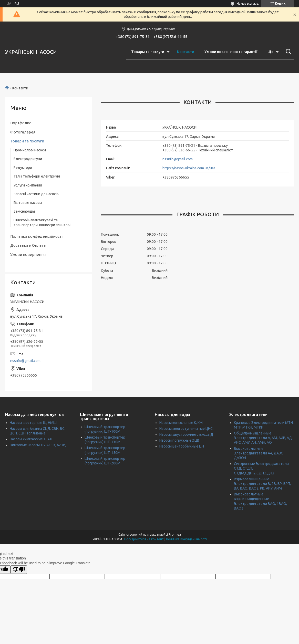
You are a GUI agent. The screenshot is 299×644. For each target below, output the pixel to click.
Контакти (186, 52)
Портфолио (21, 123)
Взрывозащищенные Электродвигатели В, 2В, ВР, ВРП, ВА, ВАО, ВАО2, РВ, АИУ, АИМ (262, 484)
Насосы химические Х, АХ (31, 439)
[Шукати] (287, 52)
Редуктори (23, 168)
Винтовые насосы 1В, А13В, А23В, (38, 445)
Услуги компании (28, 185)
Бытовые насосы (28, 203)
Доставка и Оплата (28, 245)
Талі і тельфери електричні (37, 176)
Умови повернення (28, 255)
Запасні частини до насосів (36, 194)
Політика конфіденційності (186, 539)
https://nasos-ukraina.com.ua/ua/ (189, 168)
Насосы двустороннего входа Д (186, 434)
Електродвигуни (28, 159)
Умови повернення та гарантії (231, 52)
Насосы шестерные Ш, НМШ (33, 423)
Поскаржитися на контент (144, 539)
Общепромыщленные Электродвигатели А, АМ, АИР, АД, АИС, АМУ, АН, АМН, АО (263, 438)
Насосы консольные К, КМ (181, 423)
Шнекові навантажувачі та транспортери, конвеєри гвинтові (42, 222)
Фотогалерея (23, 132)
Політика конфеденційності (36, 236)
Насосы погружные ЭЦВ (179, 440)
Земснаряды (24, 211)
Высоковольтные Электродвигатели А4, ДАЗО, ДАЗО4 (259, 453)
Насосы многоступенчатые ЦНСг (187, 429)
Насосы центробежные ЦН (182, 446)
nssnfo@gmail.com (178, 159)
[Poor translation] (19, 570)
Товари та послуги (27, 141)
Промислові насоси (30, 150)
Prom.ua (175, 534)
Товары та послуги (148, 52)
